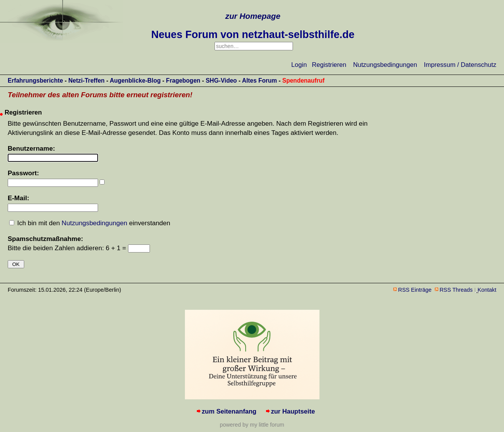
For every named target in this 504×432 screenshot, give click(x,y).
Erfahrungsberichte (35, 81)
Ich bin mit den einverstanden (94, 223)
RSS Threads (456, 290)
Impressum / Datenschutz (460, 65)
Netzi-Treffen (86, 81)
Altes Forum (259, 81)
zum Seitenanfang (229, 411)
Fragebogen (183, 81)
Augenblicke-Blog (135, 81)
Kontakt (487, 290)
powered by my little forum (252, 425)
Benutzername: (31, 149)
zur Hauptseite (293, 411)
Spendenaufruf (303, 81)
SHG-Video (221, 81)
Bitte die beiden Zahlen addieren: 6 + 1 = (68, 248)
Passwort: (23, 173)
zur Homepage (253, 16)
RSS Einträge (415, 290)
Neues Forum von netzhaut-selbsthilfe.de (253, 35)
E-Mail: (18, 198)
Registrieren (329, 65)
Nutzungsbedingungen (385, 65)
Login (299, 65)
